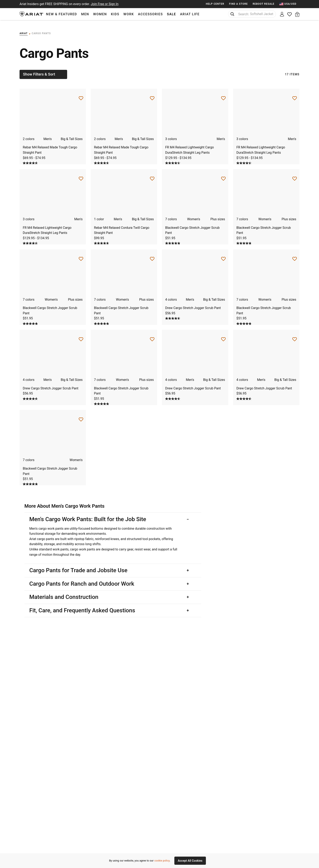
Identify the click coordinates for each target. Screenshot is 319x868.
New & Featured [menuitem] (62, 14)
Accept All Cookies (190, 861)
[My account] (282, 14)
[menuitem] (289, 4)
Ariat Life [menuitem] (190, 14)
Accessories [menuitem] (150, 14)
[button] (297, 14)
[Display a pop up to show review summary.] (42, 160)
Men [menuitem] (85, 14)
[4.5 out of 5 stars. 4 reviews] (173, 159)
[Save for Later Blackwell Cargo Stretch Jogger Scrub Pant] (223, 175)
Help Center (215, 4)
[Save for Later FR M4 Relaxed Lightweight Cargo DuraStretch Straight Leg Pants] (223, 95)
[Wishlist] (290, 14)
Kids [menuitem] (115, 14)
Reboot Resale (264, 4)
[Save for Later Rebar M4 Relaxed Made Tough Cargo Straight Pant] (81, 95)
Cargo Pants (41, 30)
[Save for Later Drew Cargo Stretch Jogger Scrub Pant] (223, 255)
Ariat (24, 30)
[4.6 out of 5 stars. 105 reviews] (31, 159)
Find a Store (238, 4)
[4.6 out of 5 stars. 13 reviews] (102, 240)
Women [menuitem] (100, 14)
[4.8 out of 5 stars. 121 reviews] (173, 240)
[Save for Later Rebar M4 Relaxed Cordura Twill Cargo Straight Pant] (152, 175)
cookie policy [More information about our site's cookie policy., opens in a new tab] (162, 861)
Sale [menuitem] (172, 14)
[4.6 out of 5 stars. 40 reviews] (173, 315)
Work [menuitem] (129, 14)
